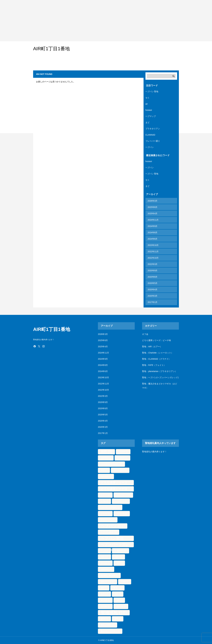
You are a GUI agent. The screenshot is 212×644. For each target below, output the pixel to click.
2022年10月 (153, 258)
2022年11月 (153, 252)
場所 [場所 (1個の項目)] (119, 563)
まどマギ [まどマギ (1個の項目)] (105, 495)
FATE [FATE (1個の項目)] (104, 470)
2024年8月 (153, 232)
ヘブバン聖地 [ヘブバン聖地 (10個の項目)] (112, 539)
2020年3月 (153, 296)
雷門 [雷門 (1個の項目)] (118, 619)
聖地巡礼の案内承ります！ (154, 452)
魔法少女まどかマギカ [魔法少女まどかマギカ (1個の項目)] (110, 631)
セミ (148, 98)
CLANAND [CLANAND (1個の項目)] (106, 458)
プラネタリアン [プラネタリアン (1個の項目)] (108, 520)
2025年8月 (153, 207)
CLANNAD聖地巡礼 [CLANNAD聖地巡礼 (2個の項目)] (111, 464)
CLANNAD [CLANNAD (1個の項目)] (122, 458)
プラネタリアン (153, 129)
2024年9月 (153, 226)
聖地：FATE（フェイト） (154, 365)
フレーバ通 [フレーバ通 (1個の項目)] (122, 514)
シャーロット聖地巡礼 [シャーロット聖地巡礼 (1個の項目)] (110, 507)
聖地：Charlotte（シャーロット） (158, 353)
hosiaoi (149, 110)
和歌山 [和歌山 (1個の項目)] (104, 557)
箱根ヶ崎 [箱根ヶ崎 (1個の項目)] (121, 606)
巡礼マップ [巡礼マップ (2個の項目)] (108, 582)
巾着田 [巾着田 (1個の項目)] (125, 582)
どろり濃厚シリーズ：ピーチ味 (156, 340)
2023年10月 (153, 245)
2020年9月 (153, 271)
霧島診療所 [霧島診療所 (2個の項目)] (108, 625)
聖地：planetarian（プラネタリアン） (160, 371)
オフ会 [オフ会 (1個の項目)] (104, 501)
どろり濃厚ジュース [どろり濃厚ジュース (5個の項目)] (114, 483)
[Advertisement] (88, 21)
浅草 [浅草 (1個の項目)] (119, 600)
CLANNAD (150, 135)
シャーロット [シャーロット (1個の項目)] (121, 501)
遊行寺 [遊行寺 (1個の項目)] (104, 619)
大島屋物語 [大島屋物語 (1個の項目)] (106, 569)
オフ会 (145, 334)
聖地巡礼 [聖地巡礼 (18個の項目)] (114, 613)
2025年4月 (153, 213)
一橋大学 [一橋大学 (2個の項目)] (121, 551)
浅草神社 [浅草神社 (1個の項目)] (105, 606)
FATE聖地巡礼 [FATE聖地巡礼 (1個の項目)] (120, 470)
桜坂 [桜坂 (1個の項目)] (118, 594)
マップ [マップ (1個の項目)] (104, 551)
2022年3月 (153, 264)
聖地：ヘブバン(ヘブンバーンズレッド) (160, 377)
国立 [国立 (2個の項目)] (118, 557)
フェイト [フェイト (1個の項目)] (105, 514)
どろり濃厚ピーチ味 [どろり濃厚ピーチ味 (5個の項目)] (114, 489)
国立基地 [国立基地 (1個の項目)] (105, 563)
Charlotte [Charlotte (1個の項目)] (123, 452)
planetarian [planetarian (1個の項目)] (106, 476)
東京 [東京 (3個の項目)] (117, 588)
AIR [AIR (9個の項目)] (106, 452)
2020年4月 (153, 290)
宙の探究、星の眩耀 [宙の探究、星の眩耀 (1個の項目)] (109, 575)
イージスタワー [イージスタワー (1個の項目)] (123, 495)
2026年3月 (153, 201)
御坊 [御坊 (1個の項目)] (104, 588)
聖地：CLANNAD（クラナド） (156, 359)
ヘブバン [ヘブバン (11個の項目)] (113, 526)
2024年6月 (153, 239)
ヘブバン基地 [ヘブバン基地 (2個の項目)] (109, 532)
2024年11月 (153, 220)
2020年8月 (153, 277)
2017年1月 (153, 302)
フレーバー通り (153, 141)
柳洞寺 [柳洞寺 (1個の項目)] (104, 594)
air (147, 104)
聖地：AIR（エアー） (152, 347)
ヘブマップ (151, 116)
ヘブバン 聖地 (152, 91)
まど (148, 122)
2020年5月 (153, 283)
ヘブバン (150, 147)
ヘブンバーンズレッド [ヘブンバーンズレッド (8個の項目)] (115, 545)
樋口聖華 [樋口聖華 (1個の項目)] (105, 600)
